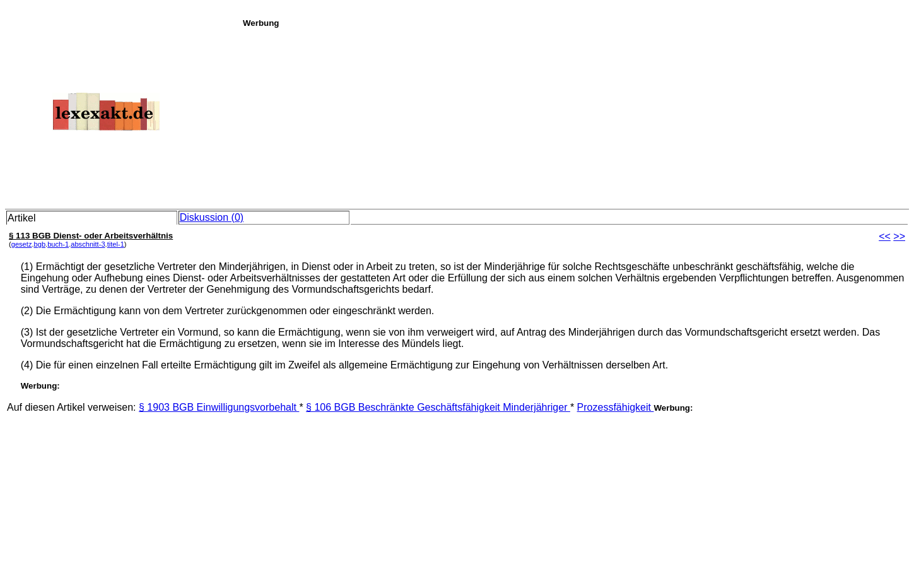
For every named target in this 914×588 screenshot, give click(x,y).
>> (899, 236)
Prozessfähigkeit (616, 407)
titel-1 (116, 244)
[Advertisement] (575, 116)
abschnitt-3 (88, 244)
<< (885, 236)
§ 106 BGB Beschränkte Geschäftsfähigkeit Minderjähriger (438, 407)
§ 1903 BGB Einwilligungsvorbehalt (219, 407)
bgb (40, 244)
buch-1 (58, 244)
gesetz (22, 244)
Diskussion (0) (212, 217)
